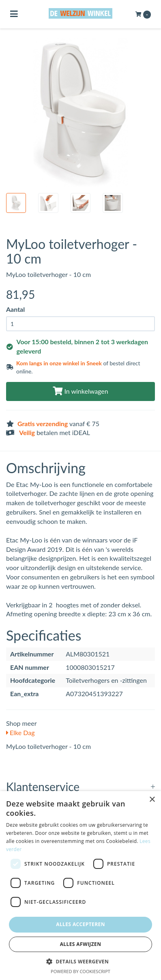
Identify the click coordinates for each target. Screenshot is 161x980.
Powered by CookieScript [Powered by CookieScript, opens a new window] (80, 971)
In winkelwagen (80, 391)
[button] (80, 961)
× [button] (152, 800)
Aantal (15, 309)
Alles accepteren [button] (80, 924)
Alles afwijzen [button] (81, 944)
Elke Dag (20, 732)
